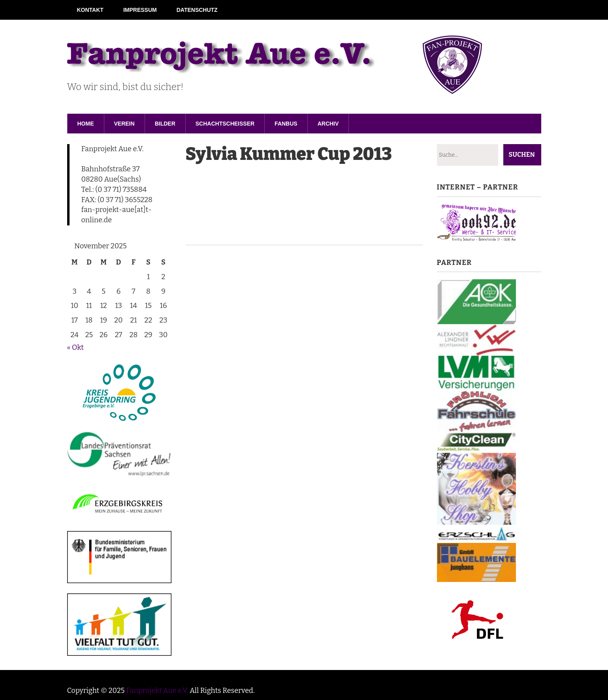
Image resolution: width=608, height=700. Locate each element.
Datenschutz (197, 10)
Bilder (165, 124)
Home (86, 124)
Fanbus (286, 124)
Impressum (140, 10)
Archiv (328, 124)
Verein (124, 124)
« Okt (75, 347)
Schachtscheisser (225, 124)
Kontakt (90, 10)
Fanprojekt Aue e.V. (157, 691)
